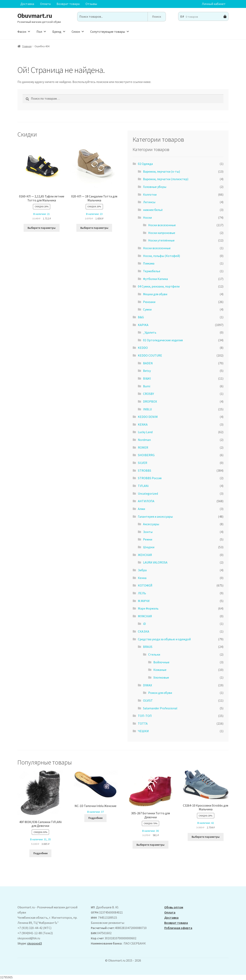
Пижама (149, 263)
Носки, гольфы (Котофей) (161, 256)
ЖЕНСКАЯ (145, 555)
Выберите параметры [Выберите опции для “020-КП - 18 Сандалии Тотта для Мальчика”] (94, 228)
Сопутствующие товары (110, 32)
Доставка (27, 4)
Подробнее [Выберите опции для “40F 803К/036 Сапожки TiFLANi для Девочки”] (40, 853)
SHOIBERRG (146, 455)
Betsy (147, 371)
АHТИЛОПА (146, 501)
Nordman (144, 440)
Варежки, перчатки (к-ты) (161, 171)
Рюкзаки (149, 302)
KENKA (143, 424)
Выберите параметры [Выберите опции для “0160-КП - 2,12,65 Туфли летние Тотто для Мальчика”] (42, 228)
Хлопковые (161, 677)
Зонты (148, 532)
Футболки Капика (155, 279)
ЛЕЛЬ (142, 593)
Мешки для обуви (155, 294)
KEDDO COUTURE (150, 355)
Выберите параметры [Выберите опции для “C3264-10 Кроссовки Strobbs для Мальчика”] (206, 837)
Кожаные (160, 670)
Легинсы (149, 202)
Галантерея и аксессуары (155, 516)
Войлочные (161, 662)
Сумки (147, 309)
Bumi (147, 386)
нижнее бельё (153, 210)
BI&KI (147, 378)
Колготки (150, 194)
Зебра (142, 570)
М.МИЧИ (144, 601)
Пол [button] (41, 32)
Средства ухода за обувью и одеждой (164, 639)
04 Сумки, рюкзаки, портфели (159, 286)
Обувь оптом (174, 907)
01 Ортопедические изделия (163, 340)
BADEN (148, 363)
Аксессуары (151, 524)
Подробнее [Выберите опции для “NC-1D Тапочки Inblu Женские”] (95, 818)
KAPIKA (143, 325)
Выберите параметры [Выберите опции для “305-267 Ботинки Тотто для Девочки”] (150, 845)
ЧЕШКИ (143, 731)
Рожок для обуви (160, 693)
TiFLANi (143, 486)
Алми (141, 509)
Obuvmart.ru (35, 16)
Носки (147, 217)
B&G (141, 317)
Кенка (142, 578)
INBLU (147, 409)
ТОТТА (143, 723)
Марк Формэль (148, 608)
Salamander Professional (160, 708)
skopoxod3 (35, 943)
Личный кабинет (214, 4)
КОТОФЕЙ (145, 585)
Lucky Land (145, 432)
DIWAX (148, 685)
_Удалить (150, 332)
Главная (27, 46)
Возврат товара (68, 4)
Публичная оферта (178, 928)
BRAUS (148, 647)
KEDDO (143, 348)
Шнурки (149, 547)
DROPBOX (150, 401)
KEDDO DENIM (148, 417)
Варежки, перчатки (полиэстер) (166, 179)
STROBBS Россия (150, 478)
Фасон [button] (24, 32)
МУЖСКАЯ (145, 616)
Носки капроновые (162, 233)
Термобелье (152, 271)
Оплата (45, 4)
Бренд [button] (59, 32)
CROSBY (148, 394)
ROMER (143, 447)
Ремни (148, 539)
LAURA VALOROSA (155, 562)
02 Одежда (145, 164)
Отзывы (91, 4)
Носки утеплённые (161, 240)
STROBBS (145, 470)
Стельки (154, 654)
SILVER (143, 463)
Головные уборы (155, 187)
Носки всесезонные (162, 225)
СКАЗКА (144, 631)
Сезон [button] (78, 32)
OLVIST (148, 700)
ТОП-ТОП (145, 716)
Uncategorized (148, 493)
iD (144, 624)
